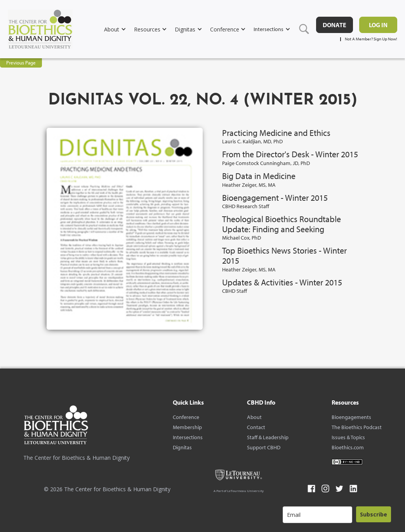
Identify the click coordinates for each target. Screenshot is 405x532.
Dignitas (182, 447)
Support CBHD (264, 447)
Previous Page (21, 63)
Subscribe (374, 514)
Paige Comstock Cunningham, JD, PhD (266, 163)
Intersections (188, 437)
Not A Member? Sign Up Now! (371, 39)
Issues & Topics (348, 437)
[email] (317, 515)
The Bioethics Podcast (357, 427)
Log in (378, 25)
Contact (256, 427)
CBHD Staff (235, 291)
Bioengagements (351, 417)
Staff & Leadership (268, 437)
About (254, 417)
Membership (187, 427)
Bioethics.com (348, 447)
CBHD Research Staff (246, 206)
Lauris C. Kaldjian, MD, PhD (252, 141)
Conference (186, 417)
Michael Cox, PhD (242, 238)
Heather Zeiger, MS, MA (249, 185)
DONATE (335, 25)
